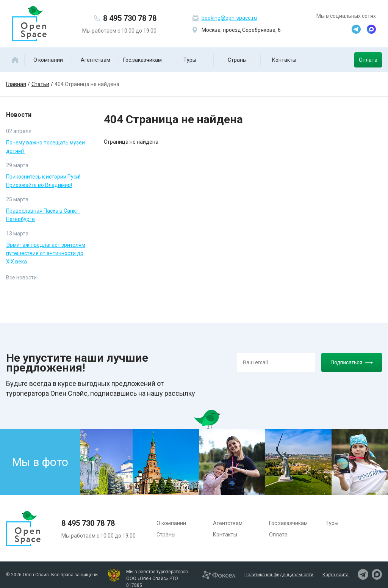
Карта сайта (336, 575)
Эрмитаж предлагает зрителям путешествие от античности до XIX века (46, 253)
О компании (48, 60)
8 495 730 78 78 (130, 18)
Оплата (368, 60)
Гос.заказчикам (142, 60)
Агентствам (95, 60)
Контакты (284, 60)
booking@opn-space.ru (229, 18)
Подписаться (352, 362)
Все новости (21, 278)
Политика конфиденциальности (279, 575)
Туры (190, 60)
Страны (237, 60)
